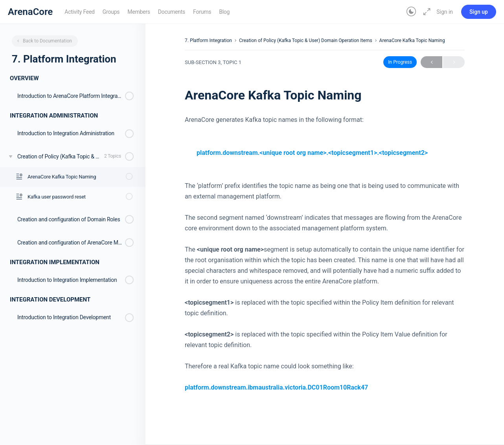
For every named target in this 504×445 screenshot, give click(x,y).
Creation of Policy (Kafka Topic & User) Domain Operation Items (306, 40)
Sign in (445, 12)
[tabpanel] (325, 254)
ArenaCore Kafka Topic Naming (412, 40)
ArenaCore (30, 12)
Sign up (479, 12)
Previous (431, 62)
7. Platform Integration (208, 40)
